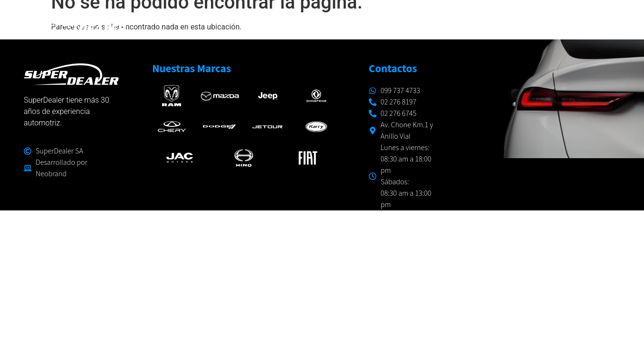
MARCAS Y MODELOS (341, 22)
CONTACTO (593, 22)
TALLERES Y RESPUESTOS (448, 22)
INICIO (270, 22)
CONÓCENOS (534, 22)
